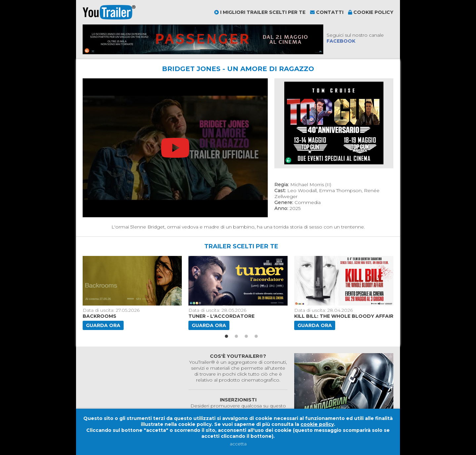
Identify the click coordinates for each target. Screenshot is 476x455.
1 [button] (226, 337)
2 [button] (236, 337)
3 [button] (246, 337)
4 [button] (256, 337)
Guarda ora (103, 325)
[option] (133, 293)
